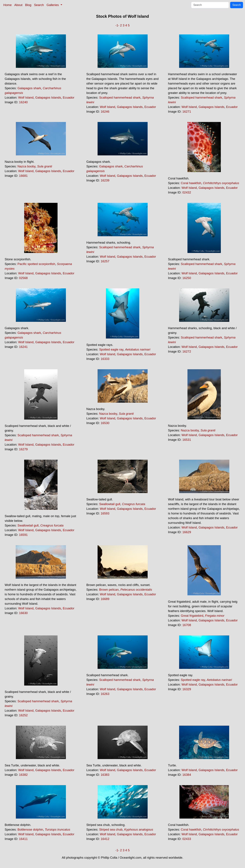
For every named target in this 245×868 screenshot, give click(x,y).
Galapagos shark (29, 88)
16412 (105, 839)
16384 (187, 775)
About (18, 5)
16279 (23, 449)
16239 (105, 180)
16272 (187, 351)
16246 (105, 112)
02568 (23, 278)
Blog (28, 5)
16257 (105, 261)
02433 (187, 839)
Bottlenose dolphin (30, 829)
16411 (23, 839)
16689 (105, 599)
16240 (23, 102)
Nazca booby (27, 166)
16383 (105, 775)
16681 (23, 176)
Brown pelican (109, 590)
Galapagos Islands (48, 97)
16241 (23, 347)
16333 (105, 359)
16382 (23, 775)
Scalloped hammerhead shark (120, 97)
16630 (23, 613)
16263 (105, 694)
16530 (105, 423)
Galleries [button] (53, 5)
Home (8, 5)
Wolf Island (26, 97)
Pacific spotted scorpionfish (36, 264)
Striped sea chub (111, 829)
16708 (187, 625)
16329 (187, 689)
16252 (23, 715)
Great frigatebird (192, 616)
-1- (117, 25)
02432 (187, 192)
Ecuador (69, 97)
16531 (187, 440)
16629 (187, 532)
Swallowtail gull (28, 525)
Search (39, 5)
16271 (187, 112)
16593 (105, 513)
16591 (23, 535)
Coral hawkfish (191, 183)
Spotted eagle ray (111, 349)
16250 (187, 278)
